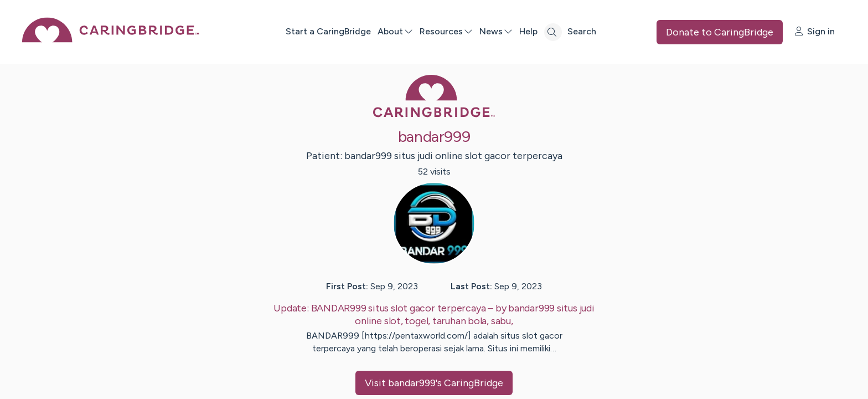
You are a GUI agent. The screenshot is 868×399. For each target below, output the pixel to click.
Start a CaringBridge (328, 31)
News (496, 31)
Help (528, 31)
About (395, 31)
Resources (446, 31)
